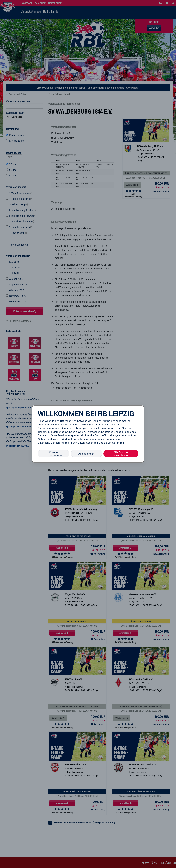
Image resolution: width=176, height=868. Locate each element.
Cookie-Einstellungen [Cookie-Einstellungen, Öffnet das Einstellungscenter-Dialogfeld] (54, 453)
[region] (88, 434)
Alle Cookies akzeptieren (121, 453)
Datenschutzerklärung (51, 442)
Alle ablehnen (86, 454)
